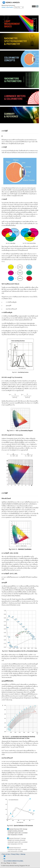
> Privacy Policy (15, 854)
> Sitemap (22, 854)
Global (3, 7)
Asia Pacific (10, 7)
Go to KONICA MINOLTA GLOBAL (14, 861)
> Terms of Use (6, 854)
